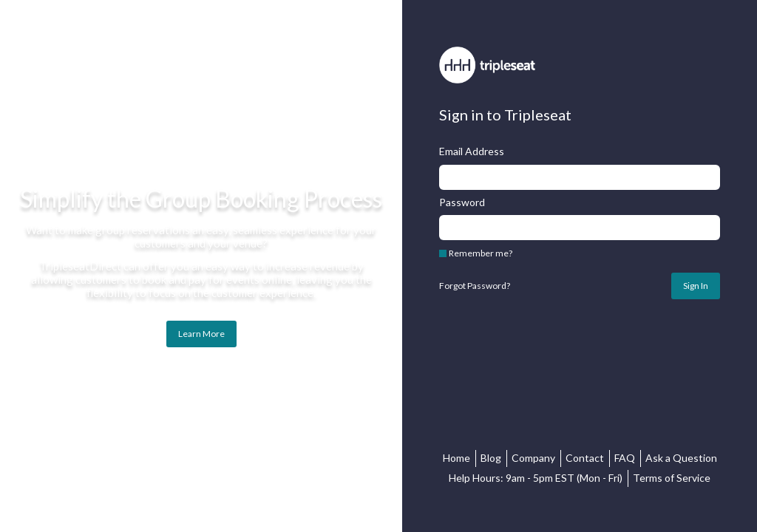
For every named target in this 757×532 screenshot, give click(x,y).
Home (456, 458)
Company (533, 458)
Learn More (201, 334)
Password (462, 202)
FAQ (625, 458)
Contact (585, 458)
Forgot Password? (475, 286)
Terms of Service (672, 478)
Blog (491, 458)
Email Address (472, 151)
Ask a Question (681, 458)
